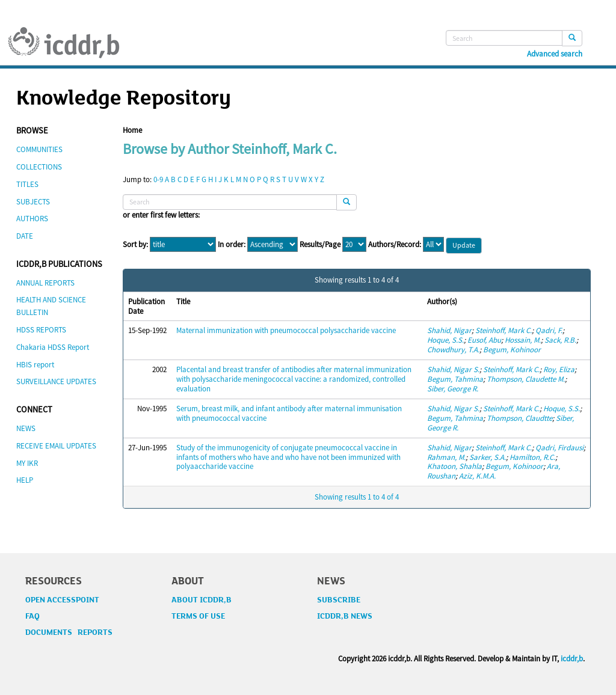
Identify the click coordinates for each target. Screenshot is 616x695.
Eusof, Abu (484, 340)
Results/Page (320, 245)
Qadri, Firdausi (559, 448)
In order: (232, 245)
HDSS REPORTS (41, 330)
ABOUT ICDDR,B (202, 600)
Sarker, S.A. (488, 457)
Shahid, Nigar (449, 330)
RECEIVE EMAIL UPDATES (56, 446)
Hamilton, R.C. (532, 457)
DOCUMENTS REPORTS (69, 632)
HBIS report (35, 365)
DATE (25, 236)
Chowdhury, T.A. (453, 350)
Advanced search (555, 54)
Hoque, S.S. (445, 340)
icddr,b (572, 659)
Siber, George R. (453, 389)
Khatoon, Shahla (454, 466)
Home (132, 130)
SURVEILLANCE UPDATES (56, 381)
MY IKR (27, 463)
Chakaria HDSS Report (53, 347)
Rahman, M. (446, 457)
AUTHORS (32, 219)
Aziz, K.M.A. (477, 476)
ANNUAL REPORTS (45, 283)
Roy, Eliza (559, 369)
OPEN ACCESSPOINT (62, 600)
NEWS (26, 428)
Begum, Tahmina (455, 379)
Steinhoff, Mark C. (504, 330)
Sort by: (135, 245)
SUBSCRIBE (339, 600)
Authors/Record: (395, 245)
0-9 (158, 179)
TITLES (27, 184)
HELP (25, 480)
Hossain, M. (523, 340)
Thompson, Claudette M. (526, 379)
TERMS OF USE (198, 616)
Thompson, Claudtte (519, 418)
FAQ (32, 616)
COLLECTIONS (39, 167)
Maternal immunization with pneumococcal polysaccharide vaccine (286, 330)
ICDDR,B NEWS (345, 616)
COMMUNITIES (39, 149)
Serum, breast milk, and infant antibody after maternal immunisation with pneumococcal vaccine (289, 413)
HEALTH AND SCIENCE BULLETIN (51, 306)
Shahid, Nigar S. (453, 369)
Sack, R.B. (560, 340)
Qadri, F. (549, 330)
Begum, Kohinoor (512, 350)
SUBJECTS (33, 202)
